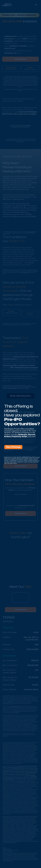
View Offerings (13, 447)
